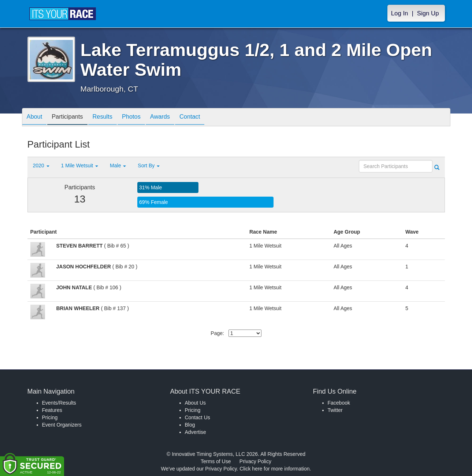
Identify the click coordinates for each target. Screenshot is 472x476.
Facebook (339, 403)
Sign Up (428, 13)
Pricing (50, 417)
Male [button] (118, 166)
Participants (71, 118)
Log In (400, 13)
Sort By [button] (149, 166)
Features (52, 410)
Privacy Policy (255, 461)
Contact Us (198, 417)
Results (109, 118)
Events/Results (59, 403)
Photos (141, 118)
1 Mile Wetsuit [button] (80, 166)
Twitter (335, 410)
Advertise (196, 432)
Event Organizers (62, 425)
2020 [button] (41, 166)
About (36, 118)
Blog (190, 425)
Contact (205, 118)
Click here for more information (274, 469)
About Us (196, 403)
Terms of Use (216, 461)
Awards (172, 118)
